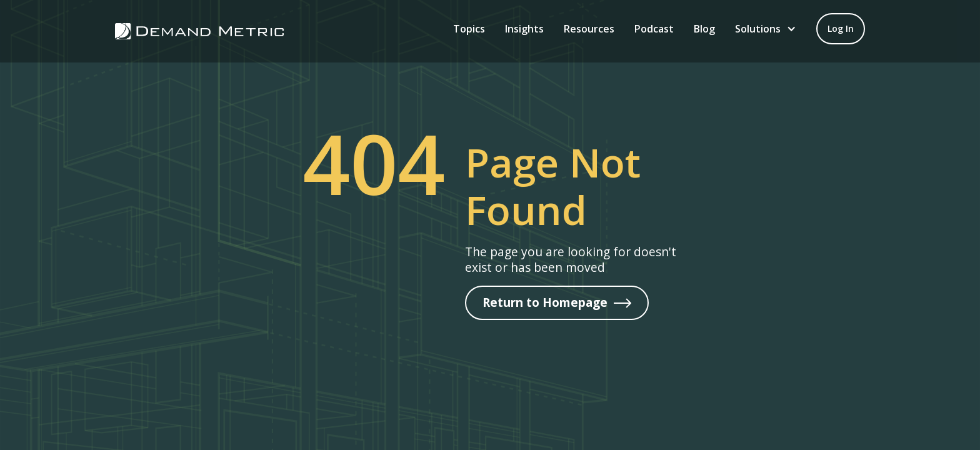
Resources (589, 29)
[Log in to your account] (841, 29)
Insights (524, 29)
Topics (469, 29)
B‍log (704, 29)
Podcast (654, 29)
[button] (766, 29)
